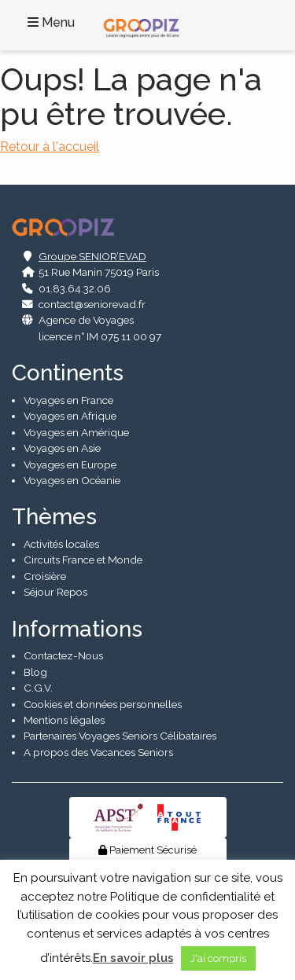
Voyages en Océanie (72, 480)
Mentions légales (64, 720)
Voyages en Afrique (70, 416)
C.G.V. (38, 688)
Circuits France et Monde (83, 560)
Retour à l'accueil (50, 147)
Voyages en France (68, 400)
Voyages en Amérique (76, 432)
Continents (68, 373)
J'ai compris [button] (218, 958)
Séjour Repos (55, 592)
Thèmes (54, 517)
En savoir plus (133, 958)
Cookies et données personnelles (103, 704)
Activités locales (61, 544)
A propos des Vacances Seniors (98, 752)
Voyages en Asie (62, 448)
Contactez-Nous (63, 655)
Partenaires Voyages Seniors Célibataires (120, 736)
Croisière (45, 576)
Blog (35, 672)
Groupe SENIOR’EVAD (92, 256)
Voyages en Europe (70, 464)
